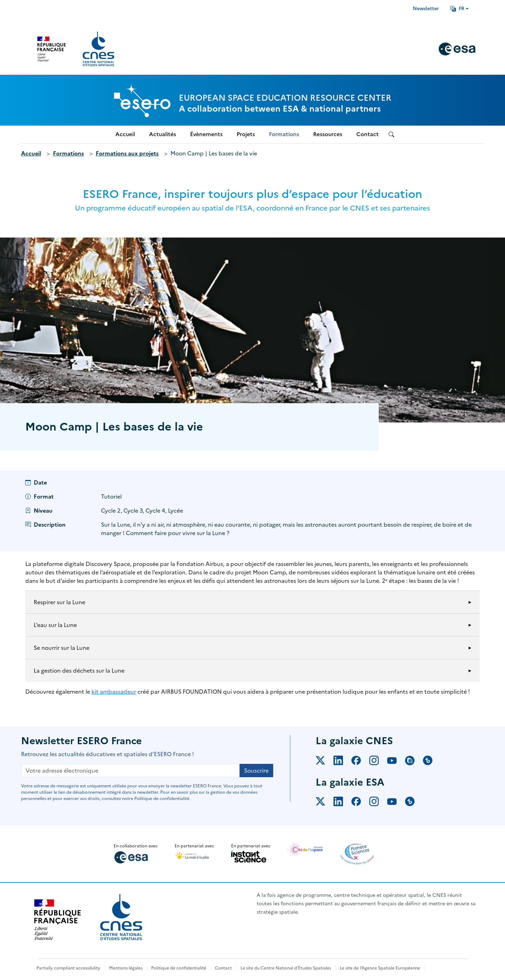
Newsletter (426, 9)
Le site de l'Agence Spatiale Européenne (380, 968)
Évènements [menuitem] (206, 134)
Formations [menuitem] (284, 134)
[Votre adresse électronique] (130, 771)
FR (457, 9)
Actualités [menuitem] (163, 134)
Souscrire (256, 771)
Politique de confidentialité (179, 968)
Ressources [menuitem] (328, 134)
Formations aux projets (127, 153)
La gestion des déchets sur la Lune (79, 671)
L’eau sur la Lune (55, 625)
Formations (68, 153)
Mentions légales (126, 968)
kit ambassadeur (114, 692)
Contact (223, 968)
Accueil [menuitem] (125, 134)
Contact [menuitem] (368, 134)
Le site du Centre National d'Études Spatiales (286, 968)
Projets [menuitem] (246, 134)
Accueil (31, 153)
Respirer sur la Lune (59, 602)
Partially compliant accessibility (68, 968)
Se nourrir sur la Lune (62, 648)
